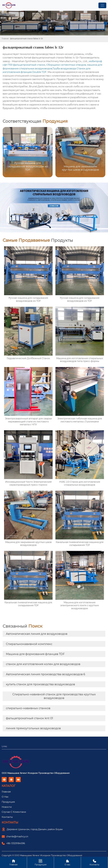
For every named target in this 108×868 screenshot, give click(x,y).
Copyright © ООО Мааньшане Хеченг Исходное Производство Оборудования (42, 855)
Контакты (7, 817)
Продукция (8, 802)
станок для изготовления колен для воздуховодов (43, 664)
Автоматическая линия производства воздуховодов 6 (45, 674)
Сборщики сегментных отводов (66, 65)
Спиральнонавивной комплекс (29, 644)
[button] (100, 152)
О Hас (5, 797)
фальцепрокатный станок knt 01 (29, 718)
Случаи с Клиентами (14, 812)
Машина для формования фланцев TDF (35, 654)
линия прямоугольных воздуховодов (33, 728)
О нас (67, 862)
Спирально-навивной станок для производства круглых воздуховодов (54, 696)
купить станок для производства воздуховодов (40, 684)
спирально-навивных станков (28, 708)
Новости (7, 807)
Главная (5, 39)
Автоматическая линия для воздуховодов (37, 634)
